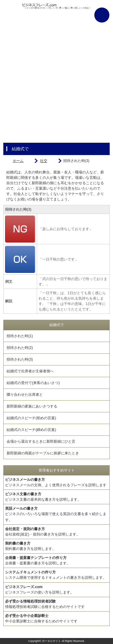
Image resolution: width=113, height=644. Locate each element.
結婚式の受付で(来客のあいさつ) (33, 383)
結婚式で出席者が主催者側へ (30, 371)
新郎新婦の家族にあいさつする (32, 406)
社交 (44, 161)
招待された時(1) (20, 336)
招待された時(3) (20, 359)
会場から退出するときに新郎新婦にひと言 (41, 441)
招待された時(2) (20, 348)
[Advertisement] (56, 86)
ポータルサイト (51, 641)
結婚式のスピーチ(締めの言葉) (31, 430)
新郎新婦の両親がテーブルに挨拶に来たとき (43, 453)
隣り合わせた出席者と (25, 395)
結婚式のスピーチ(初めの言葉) (31, 418)
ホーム (18, 161)
